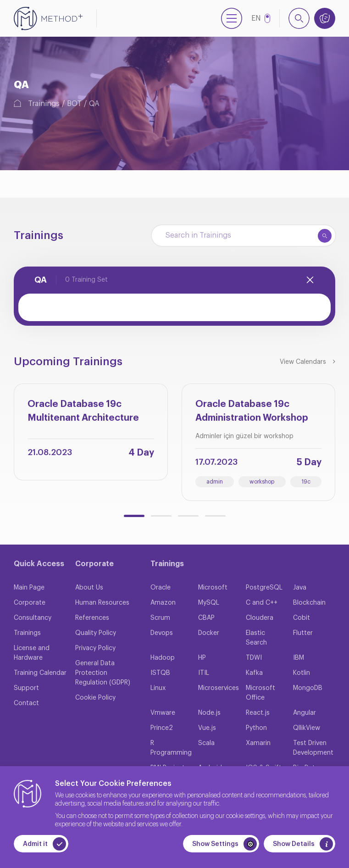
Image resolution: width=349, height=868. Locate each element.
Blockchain (309, 603)
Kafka (254, 673)
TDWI (254, 658)
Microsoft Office (260, 693)
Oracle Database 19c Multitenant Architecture (83, 411)
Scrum (160, 618)
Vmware (163, 713)
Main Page (29, 588)
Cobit (302, 618)
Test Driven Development (313, 748)
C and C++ (262, 603)
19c (306, 482)
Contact (26, 703)
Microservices (219, 688)
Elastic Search (256, 638)
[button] (134, 516)
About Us (89, 588)
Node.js (209, 713)
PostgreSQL (264, 588)
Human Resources (102, 603)
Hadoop (163, 658)
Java (300, 588)
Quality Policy (96, 633)
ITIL (204, 673)
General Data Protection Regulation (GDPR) (103, 673)
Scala (206, 743)
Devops (162, 633)
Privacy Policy (95, 648)
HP (202, 658)
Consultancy (33, 618)
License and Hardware (32, 653)
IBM (299, 658)
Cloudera (260, 618)
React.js (258, 713)
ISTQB (160, 673)
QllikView (307, 728)
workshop (262, 482)
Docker (209, 633)
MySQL (209, 603)
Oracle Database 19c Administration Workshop (252, 411)
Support (26, 688)
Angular (305, 713)
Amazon (163, 603)
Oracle (161, 588)
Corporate (30, 603)
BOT (74, 104)
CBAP (206, 618)
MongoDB (308, 688)
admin (215, 482)
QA (94, 104)
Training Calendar (40, 673)
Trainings (44, 104)
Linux (158, 688)
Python (256, 728)
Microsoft (213, 588)
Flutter (303, 633)
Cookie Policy (95, 698)
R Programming (171, 748)
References (92, 618)
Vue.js (207, 728)
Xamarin (258, 743)
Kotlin (302, 673)
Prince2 (162, 728)
